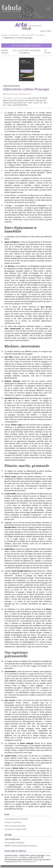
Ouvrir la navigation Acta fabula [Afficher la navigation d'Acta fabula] (26, 46)
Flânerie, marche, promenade (27, 466)
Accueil (4, 35)
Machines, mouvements (22, 346)
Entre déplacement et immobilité (21, 230)
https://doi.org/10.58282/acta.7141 (19, 94)
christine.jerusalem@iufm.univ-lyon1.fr (24, 846)
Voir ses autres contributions (14, 842)
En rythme (41, 35)
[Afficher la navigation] (48, 9)
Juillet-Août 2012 (27, 35)
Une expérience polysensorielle (16, 654)
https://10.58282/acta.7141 (27, 862)
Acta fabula (14, 35)
